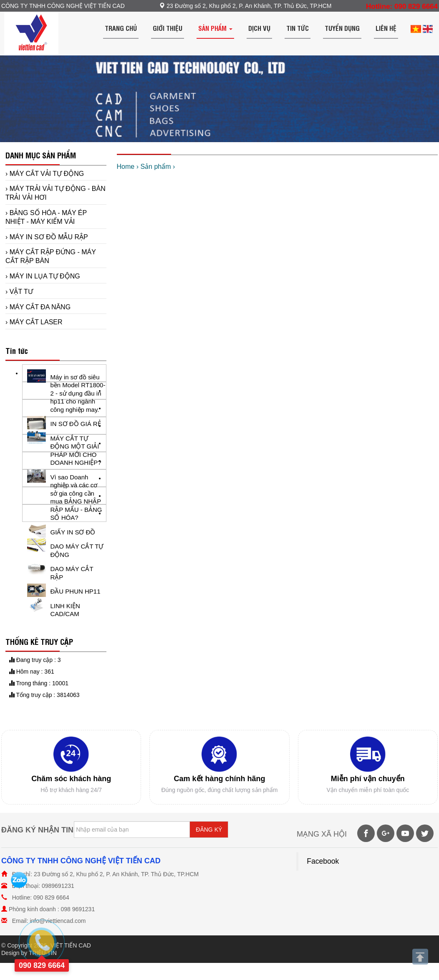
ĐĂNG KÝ (209, 830)
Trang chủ (121, 28)
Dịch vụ (259, 28)
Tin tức (298, 28)
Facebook (323, 861)
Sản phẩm (215, 28)
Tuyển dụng (342, 28)
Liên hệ (386, 28)
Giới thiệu (168, 28)
